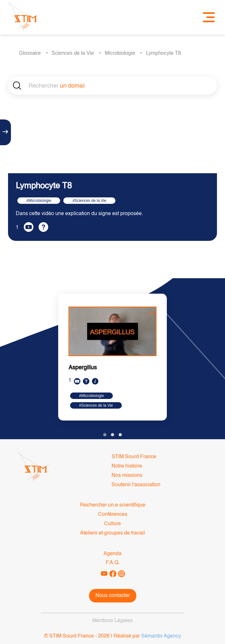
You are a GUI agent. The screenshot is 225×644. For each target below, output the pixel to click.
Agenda (113, 554)
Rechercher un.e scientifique (113, 505)
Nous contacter (113, 596)
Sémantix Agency (161, 636)
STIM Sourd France (134, 457)
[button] (105, 435)
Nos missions (127, 476)
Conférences (113, 515)
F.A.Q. (113, 563)
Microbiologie (120, 53)
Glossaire (30, 53)
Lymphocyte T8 (163, 53)
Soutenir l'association (136, 485)
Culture (113, 524)
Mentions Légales (113, 621)
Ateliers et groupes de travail (113, 533)
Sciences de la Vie (73, 53)
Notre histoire (127, 466)
